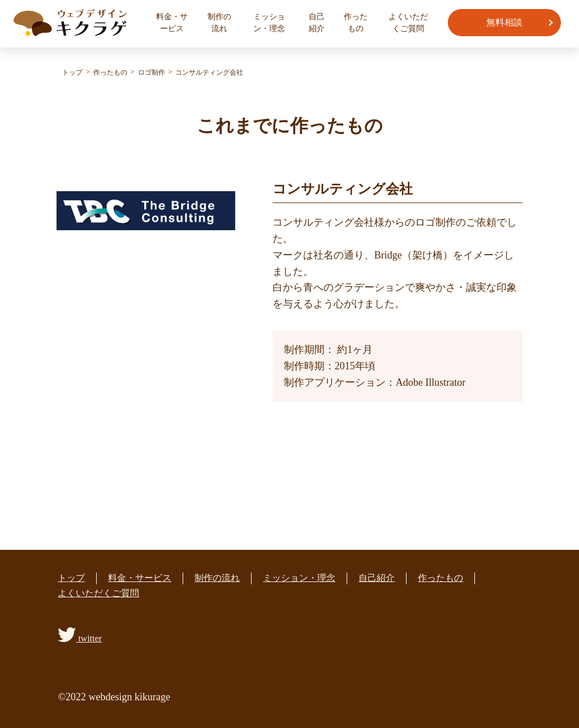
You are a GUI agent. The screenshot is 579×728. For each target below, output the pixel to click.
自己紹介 (317, 23)
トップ (71, 578)
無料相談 (504, 22)
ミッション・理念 (269, 23)
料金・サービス (172, 23)
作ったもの (356, 23)
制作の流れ (219, 23)
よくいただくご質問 (408, 23)
